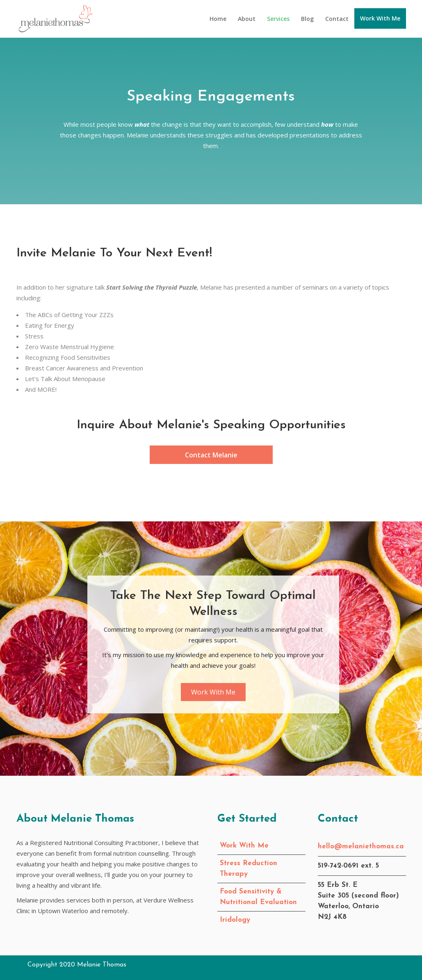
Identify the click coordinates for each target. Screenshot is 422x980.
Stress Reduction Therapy (249, 869)
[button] (211, 455)
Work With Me (244, 846)
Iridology (235, 920)
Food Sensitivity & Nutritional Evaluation (258, 897)
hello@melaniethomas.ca (361, 846)
